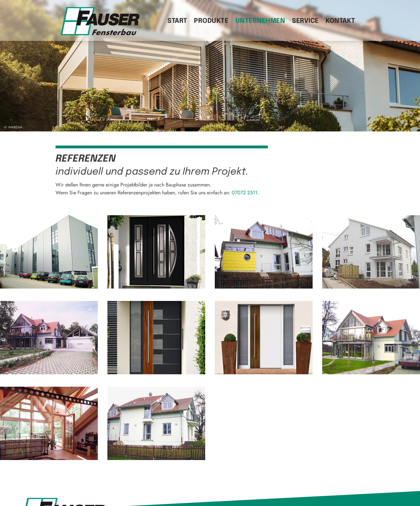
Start (177, 21)
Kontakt (340, 21)
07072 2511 (245, 193)
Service (305, 21)
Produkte (211, 21)
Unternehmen (260, 21)
